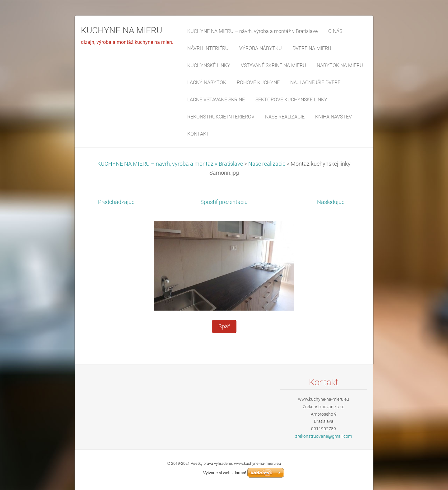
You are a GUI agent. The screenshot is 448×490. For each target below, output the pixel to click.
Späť (224, 326)
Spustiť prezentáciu (224, 202)
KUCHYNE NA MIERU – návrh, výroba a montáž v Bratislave (170, 164)
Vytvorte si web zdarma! (225, 473)
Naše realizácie (267, 164)
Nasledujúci (331, 202)
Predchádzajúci (117, 202)
